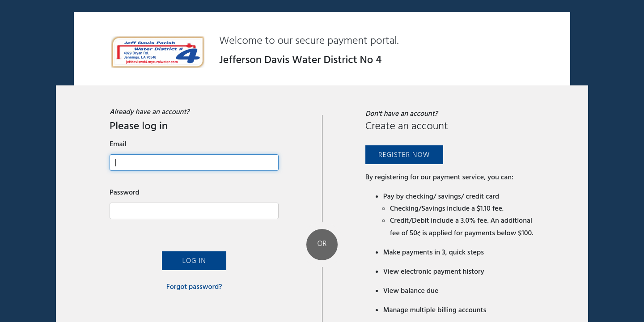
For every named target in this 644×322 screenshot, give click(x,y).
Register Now (404, 155)
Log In (194, 261)
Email (118, 144)
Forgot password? (194, 287)
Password (125, 192)
